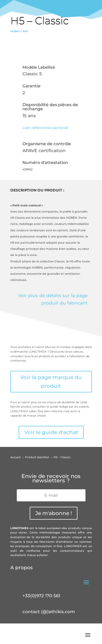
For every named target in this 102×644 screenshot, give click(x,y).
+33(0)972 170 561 (41, 596)
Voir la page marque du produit (51, 382)
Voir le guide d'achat (51, 432)
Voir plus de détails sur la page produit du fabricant (53, 299)
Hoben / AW (19, 31)
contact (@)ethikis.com (49, 612)
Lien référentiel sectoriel (45, 128)
